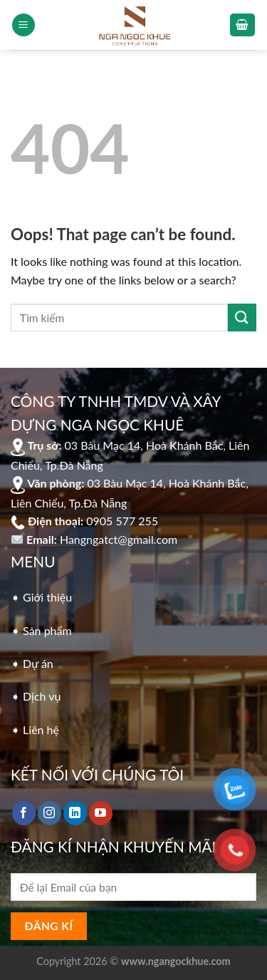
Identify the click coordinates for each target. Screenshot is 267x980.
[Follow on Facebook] (24, 813)
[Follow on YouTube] (101, 813)
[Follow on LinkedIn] (75, 813)
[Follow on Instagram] (49, 813)
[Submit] (242, 318)
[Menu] (23, 25)
